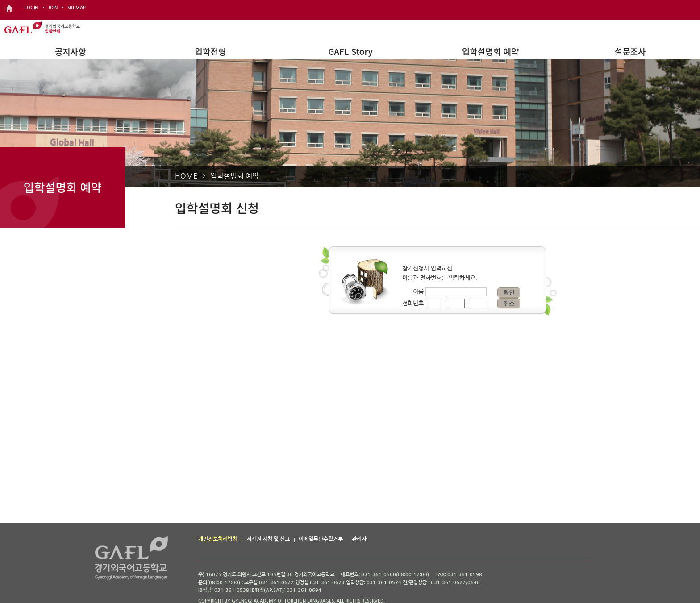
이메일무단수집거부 (321, 539)
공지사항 (71, 51)
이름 (418, 292)
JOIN (53, 8)
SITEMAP (77, 8)
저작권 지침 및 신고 (268, 539)
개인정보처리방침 (218, 539)
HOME (186, 176)
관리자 (359, 539)
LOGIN (31, 8)
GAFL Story (350, 51)
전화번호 (413, 303)
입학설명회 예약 (491, 51)
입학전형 (210, 51)
